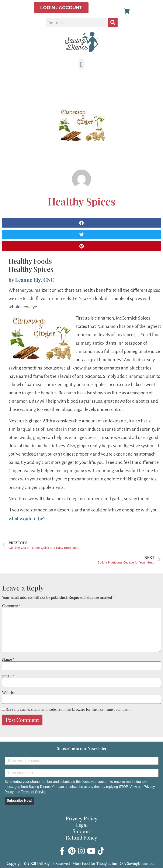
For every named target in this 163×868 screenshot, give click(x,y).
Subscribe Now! (20, 801)
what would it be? (27, 518)
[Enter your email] (82, 773)
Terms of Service (34, 792)
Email (8, 676)
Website (9, 693)
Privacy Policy (81, 818)
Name (8, 659)
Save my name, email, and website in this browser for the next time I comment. (69, 709)
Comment (11, 606)
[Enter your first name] (82, 761)
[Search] (113, 23)
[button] (81, 64)
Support (82, 831)
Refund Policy (81, 838)
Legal (81, 825)
